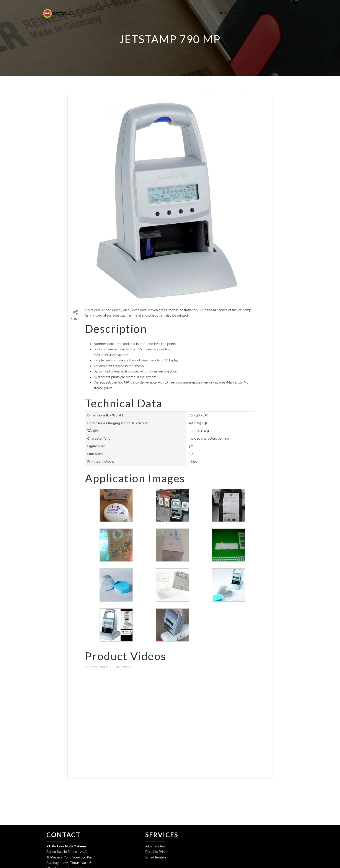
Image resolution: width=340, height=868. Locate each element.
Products (240, 13)
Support (261, 13)
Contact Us (284, 13)
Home (222, 13)
